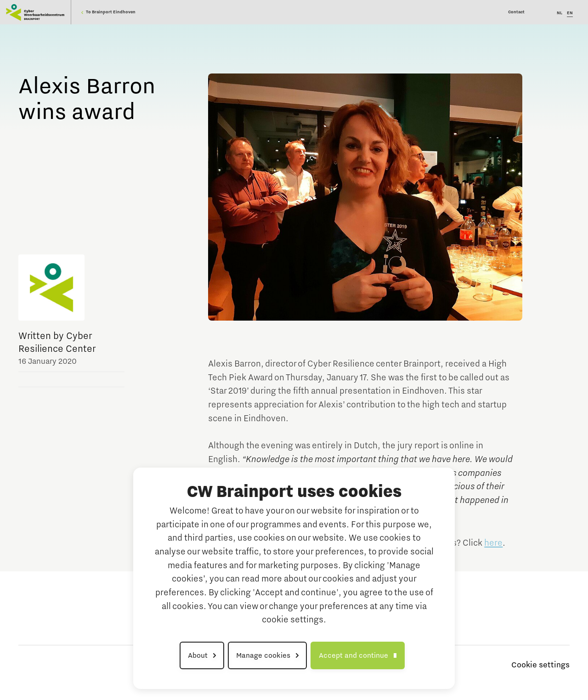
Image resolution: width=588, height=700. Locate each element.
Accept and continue (353, 655)
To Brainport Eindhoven (108, 12)
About (198, 655)
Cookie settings (540, 665)
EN (570, 13)
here (493, 543)
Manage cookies (263, 655)
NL (560, 13)
